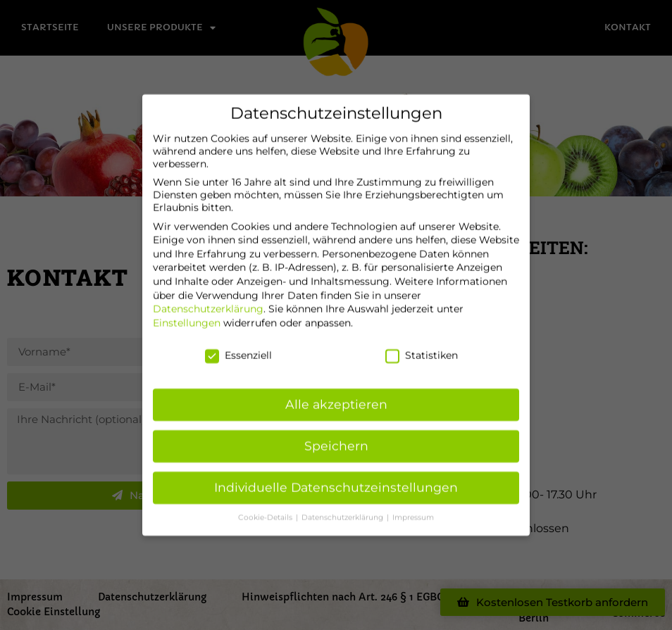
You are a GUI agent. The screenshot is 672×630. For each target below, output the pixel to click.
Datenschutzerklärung (208, 302)
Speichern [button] (336, 439)
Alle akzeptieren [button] (336, 397)
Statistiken (422, 348)
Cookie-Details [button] (266, 511)
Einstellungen (187, 316)
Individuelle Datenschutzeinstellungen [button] (336, 480)
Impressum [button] (413, 511)
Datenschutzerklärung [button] (343, 511)
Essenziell (238, 348)
